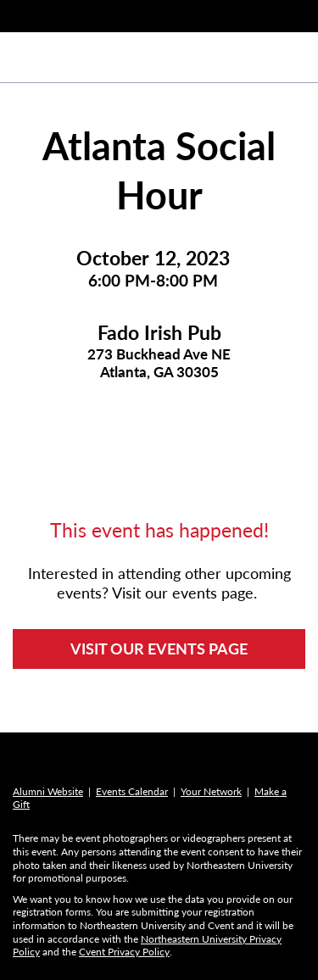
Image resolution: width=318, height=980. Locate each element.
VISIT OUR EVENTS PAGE (159, 649)
